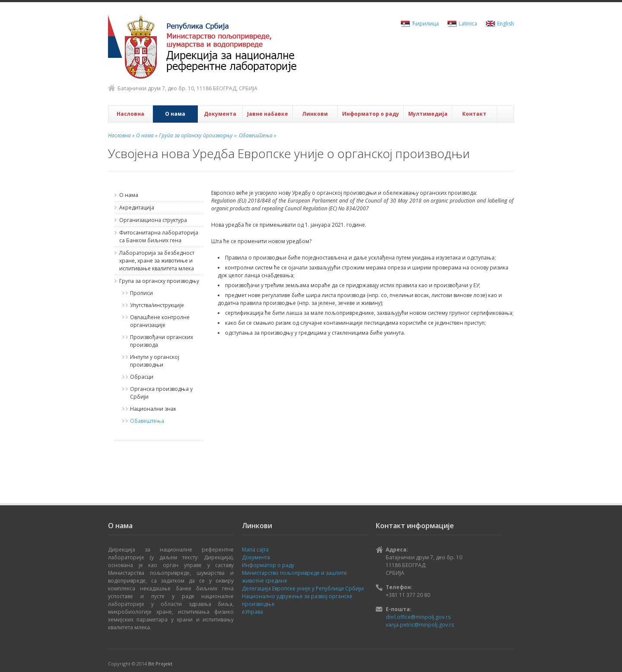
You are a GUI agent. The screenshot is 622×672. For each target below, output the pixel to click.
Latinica (468, 24)
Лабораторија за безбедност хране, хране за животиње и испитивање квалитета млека (157, 261)
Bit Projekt (160, 664)
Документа (220, 114)
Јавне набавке (268, 114)
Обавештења (147, 421)
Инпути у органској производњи (155, 361)
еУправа (252, 612)
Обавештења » (258, 135)
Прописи (141, 293)
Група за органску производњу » (197, 135)
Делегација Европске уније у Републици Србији (303, 588)
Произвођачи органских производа (162, 341)
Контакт (474, 114)
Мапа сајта (255, 550)
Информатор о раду (371, 114)
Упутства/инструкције (157, 305)
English (506, 24)
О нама (175, 114)
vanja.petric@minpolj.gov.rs (420, 625)
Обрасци (142, 377)
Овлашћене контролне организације (160, 321)
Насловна (130, 114)
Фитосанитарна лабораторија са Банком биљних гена (159, 236)
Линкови (315, 114)
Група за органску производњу (159, 281)
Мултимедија (428, 114)
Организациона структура (153, 220)
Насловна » (121, 135)
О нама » (146, 135)
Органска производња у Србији (161, 393)
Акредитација (137, 208)
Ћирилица (425, 24)
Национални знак (153, 409)
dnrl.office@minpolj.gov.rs (418, 617)
